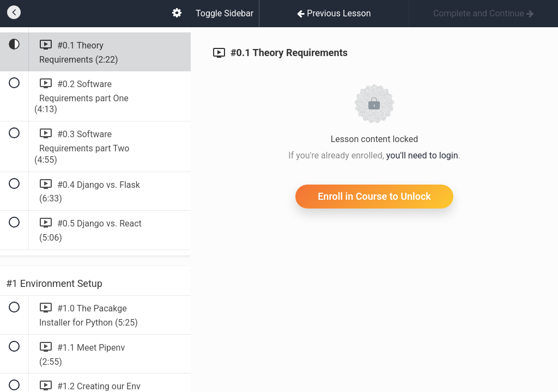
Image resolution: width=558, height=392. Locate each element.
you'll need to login (422, 155)
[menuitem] (177, 14)
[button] (14, 14)
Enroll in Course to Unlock (374, 196)
